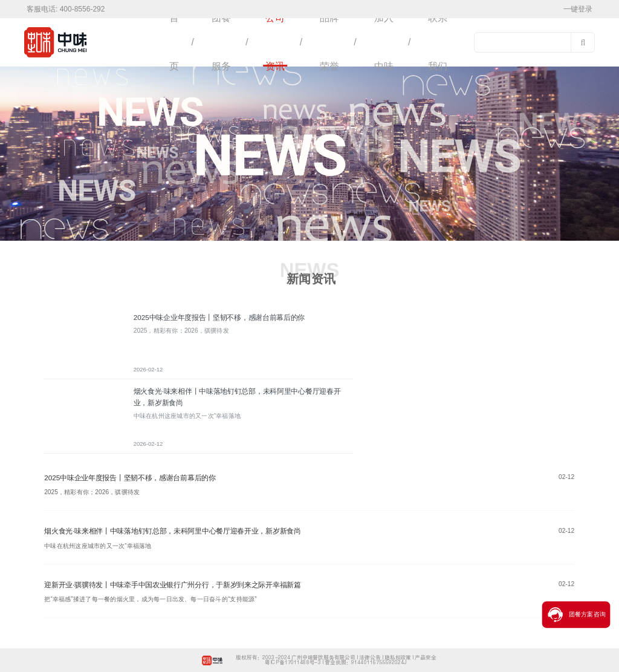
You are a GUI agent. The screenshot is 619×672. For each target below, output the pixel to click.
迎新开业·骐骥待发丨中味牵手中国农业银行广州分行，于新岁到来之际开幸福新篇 (173, 585)
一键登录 (578, 9)
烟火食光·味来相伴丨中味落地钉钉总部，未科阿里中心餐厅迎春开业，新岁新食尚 (173, 531)
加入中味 (384, 42)
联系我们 (438, 42)
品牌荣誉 (329, 42)
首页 (174, 42)
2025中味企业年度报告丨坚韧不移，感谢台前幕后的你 (219, 318)
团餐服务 (221, 42)
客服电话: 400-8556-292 (66, 9)
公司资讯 (275, 42)
